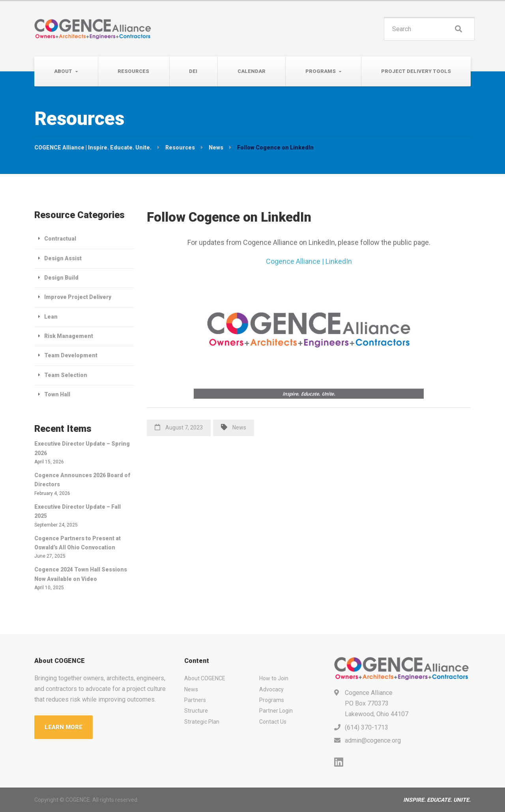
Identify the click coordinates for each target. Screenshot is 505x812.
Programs (321, 71)
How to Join (274, 678)
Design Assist (63, 258)
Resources (133, 71)
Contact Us (273, 722)
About (63, 71)
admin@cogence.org (373, 740)
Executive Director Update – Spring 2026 (82, 448)
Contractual (60, 239)
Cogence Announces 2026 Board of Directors (82, 480)
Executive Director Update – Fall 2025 (78, 511)
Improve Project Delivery (78, 297)
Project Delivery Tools (416, 71)
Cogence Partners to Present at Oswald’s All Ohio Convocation (78, 543)
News (239, 427)
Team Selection (66, 375)
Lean (51, 317)
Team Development (71, 355)
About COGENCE (205, 678)
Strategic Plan (202, 722)
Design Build (61, 278)
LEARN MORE (64, 727)
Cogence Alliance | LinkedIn (309, 261)
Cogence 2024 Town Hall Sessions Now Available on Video (81, 574)
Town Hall (57, 394)
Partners (195, 700)
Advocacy (271, 689)
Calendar (252, 71)
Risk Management (69, 336)
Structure (196, 711)
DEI (193, 71)
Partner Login (276, 711)
